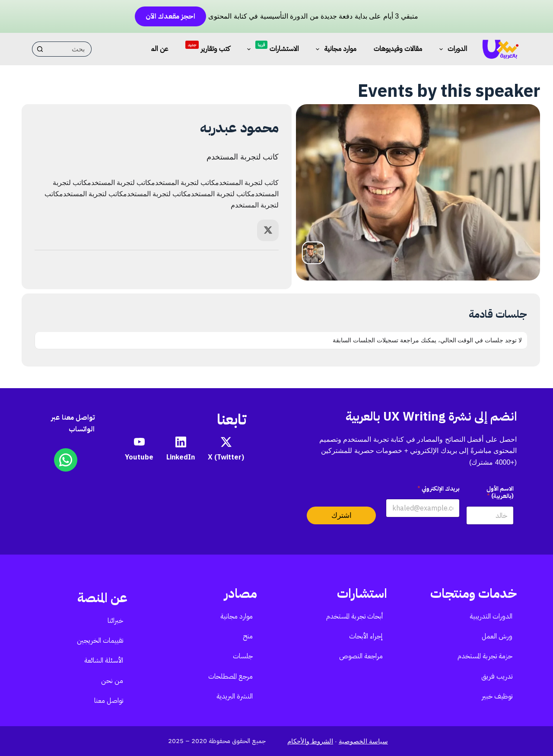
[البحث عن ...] (69, 49)
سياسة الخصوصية (363, 741)
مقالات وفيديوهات (398, 49)
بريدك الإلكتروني (439, 489)
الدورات (451, 49)
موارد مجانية (334, 49)
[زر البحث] (40, 49)
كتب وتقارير (207, 46)
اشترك (342, 515)
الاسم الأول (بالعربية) (500, 492)
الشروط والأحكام (310, 741)
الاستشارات (271, 48)
